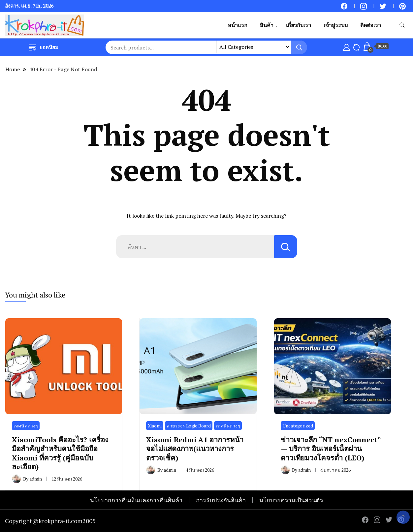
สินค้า (267, 25)
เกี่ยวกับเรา (299, 25)
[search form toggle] (402, 25)
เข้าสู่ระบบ (336, 25)
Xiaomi (155, 426)
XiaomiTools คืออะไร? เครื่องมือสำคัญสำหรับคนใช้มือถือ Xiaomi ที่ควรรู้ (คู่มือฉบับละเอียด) (60, 453)
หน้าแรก (238, 25)
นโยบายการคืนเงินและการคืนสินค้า (136, 500)
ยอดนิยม (44, 47)
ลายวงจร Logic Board (189, 426)
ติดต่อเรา (371, 25)
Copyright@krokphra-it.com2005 (50, 521)
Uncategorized (298, 426)
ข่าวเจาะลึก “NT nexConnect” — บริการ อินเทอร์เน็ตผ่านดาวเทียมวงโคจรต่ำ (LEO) (331, 449)
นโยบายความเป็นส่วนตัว (291, 500)
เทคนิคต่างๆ (26, 426)
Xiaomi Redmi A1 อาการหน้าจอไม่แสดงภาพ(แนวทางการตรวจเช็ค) (195, 449)
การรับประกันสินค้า (221, 500)
